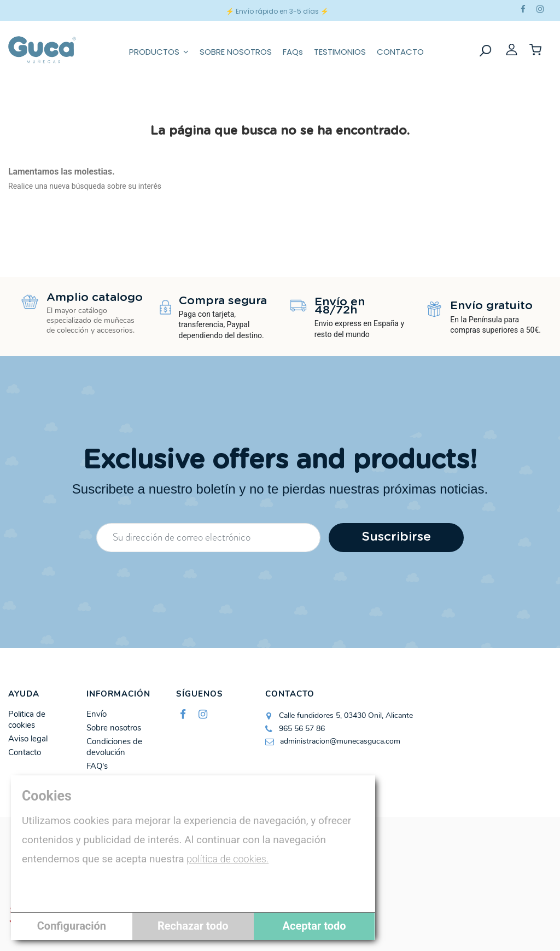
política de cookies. (227, 859)
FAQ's (97, 766)
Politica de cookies (27, 720)
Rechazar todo (193, 926)
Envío (97, 714)
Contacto (25, 753)
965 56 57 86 (302, 729)
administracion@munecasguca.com (340, 741)
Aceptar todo (314, 926)
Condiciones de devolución (114, 747)
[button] (159, 50)
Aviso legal (28, 739)
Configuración (72, 926)
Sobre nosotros (114, 728)
